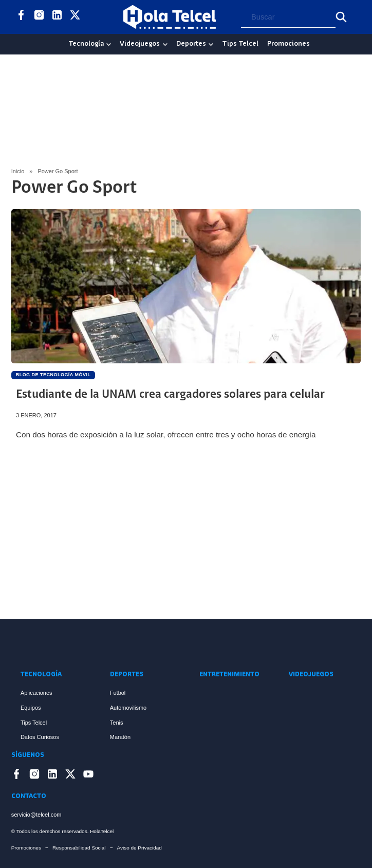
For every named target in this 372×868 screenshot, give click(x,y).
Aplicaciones (36, 693)
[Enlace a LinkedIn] (57, 17)
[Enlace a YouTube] (93, 17)
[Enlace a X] (75, 17)
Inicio (18, 171)
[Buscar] (341, 17)
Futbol (118, 693)
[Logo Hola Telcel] (170, 17)
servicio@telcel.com (36, 815)
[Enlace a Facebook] (21, 17)
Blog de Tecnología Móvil (53, 375)
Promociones (289, 44)
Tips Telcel (240, 44)
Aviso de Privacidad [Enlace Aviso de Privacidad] (139, 848)
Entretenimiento (229, 675)
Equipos (31, 708)
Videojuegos (140, 44)
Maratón (120, 737)
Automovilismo (128, 708)
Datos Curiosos (40, 737)
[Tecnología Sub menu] (109, 44)
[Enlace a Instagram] (39, 17)
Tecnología (86, 44)
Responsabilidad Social (79, 848)
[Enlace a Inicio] (186, 644)
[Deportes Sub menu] (211, 44)
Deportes (191, 44)
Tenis (117, 723)
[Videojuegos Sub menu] (165, 44)
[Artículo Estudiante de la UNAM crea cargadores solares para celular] (186, 286)
